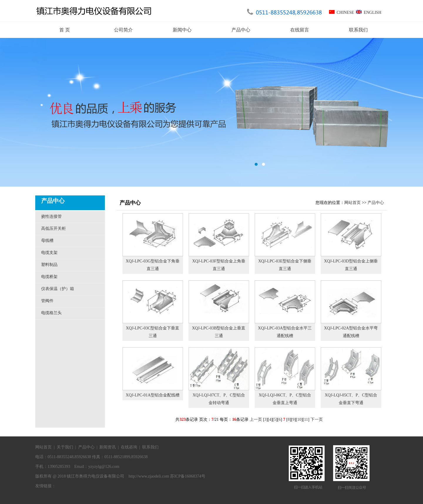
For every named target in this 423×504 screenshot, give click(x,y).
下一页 (317, 420)
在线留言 (300, 30)
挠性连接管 (51, 216)
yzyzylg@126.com (104, 467)
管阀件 (47, 301)
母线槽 (47, 241)
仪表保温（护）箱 (58, 289)
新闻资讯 (108, 447)
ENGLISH (368, 12)
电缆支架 (49, 253)
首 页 (65, 30)
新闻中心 (182, 30)
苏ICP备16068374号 (188, 476)
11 (306, 420)
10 (299, 420)
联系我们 (358, 30)
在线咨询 (129, 447)
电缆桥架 (49, 277)
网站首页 (352, 203)
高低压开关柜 (53, 228)
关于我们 (65, 447)
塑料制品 (49, 265)
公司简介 (123, 30)
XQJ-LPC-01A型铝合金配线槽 (153, 395)
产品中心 (241, 30)
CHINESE (341, 12)
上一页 (256, 420)
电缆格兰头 (51, 313)
